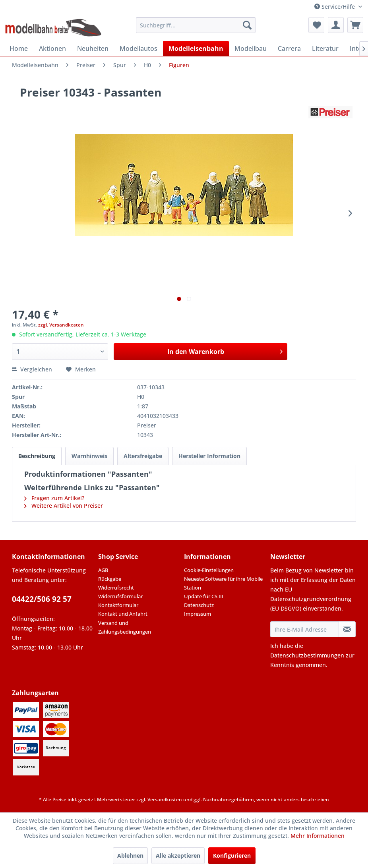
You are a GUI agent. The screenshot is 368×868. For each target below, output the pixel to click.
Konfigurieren (232, 855)
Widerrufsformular (120, 596)
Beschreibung (37, 456)
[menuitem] (196, 25)
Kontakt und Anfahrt (123, 614)
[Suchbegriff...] (196, 25)
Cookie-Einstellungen (209, 570)
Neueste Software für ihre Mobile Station (223, 583)
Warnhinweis (89, 456)
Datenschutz (199, 605)
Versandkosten (165, 799)
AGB (103, 570)
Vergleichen (32, 369)
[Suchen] (247, 25)
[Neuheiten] (93, 48)
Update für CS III (204, 596)
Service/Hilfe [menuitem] (335, 7)
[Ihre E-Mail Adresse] (305, 629)
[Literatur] (325, 48)
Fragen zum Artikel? (54, 498)
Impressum (198, 614)
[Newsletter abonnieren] (347, 629)
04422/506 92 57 (42, 599)
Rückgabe (110, 579)
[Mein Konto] (336, 25)
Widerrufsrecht (116, 588)
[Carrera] (289, 48)
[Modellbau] (251, 48)
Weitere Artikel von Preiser (64, 506)
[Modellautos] (138, 48)
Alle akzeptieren (178, 855)
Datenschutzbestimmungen (307, 655)
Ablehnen (130, 855)
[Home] (19, 48)
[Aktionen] (52, 48)
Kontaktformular (118, 605)
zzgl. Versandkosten (61, 325)
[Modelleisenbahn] (196, 48)
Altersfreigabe (143, 456)
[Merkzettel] (316, 25)
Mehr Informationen (318, 836)
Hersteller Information (209, 456)
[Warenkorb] (355, 25)
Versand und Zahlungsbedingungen (125, 627)
